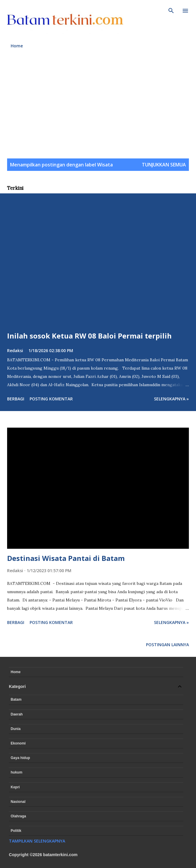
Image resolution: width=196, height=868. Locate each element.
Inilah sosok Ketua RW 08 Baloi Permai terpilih (89, 336)
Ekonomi (18, 743)
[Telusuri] (171, 11)
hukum (16, 772)
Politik (16, 831)
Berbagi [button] (16, 399)
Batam (16, 699)
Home (17, 46)
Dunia (16, 729)
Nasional (18, 802)
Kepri (15, 787)
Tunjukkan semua (164, 165)
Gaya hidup (20, 758)
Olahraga (18, 816)
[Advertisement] (98, 107)
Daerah (17, 714)
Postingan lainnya (167, 645)
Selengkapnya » (171, 399)
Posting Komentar (51, 399)
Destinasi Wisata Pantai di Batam (66, 558)
